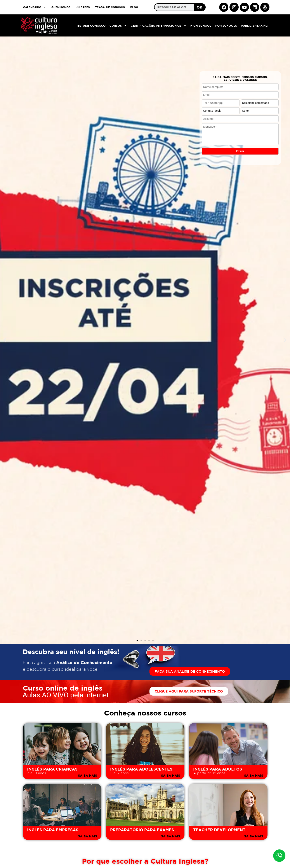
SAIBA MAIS (88, 775)
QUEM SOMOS (61, 7)
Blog (134, 7)
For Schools (226, 26)
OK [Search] (200, 7)
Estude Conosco (91, 26)
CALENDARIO (35, 7)
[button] (5, 340)
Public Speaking (254, 26)
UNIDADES (83, 7)
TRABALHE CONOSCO (110, 7)
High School (201, 26)
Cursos (118, 25)
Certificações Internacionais (159, 25)
